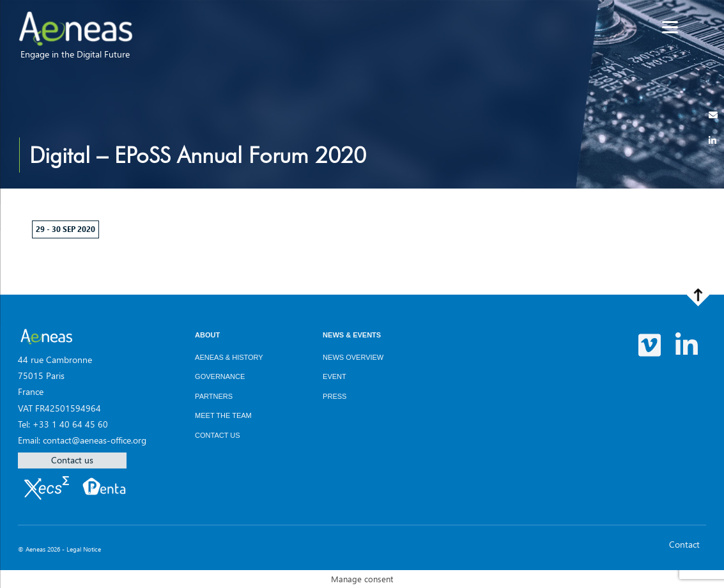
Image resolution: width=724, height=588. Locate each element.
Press (335, 396)
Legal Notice (84, 549)
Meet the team (223, 415)
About (207, 335)
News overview (353, 357)
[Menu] (670, 27)
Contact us (72, 460)
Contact (684, 544)
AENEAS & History (229, 357)
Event (335, 376)
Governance (220, 376)
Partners (214, 396)
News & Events (352, 335)
